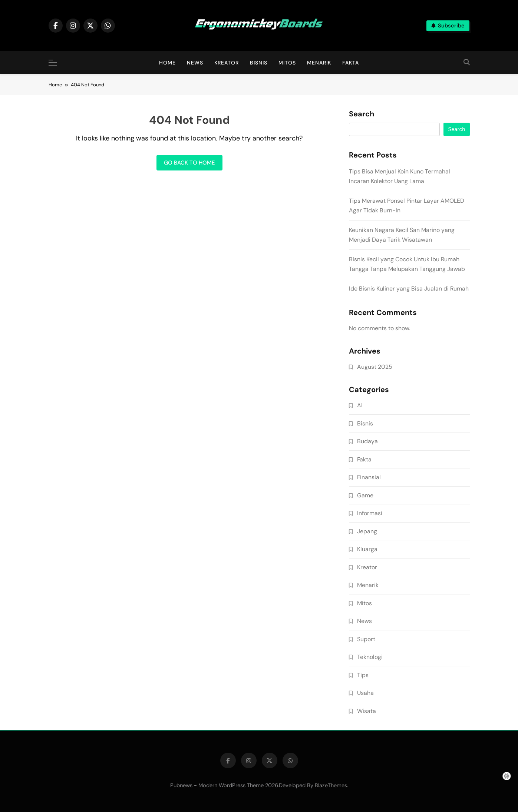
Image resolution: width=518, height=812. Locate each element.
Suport (366, 639)
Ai (360, 405)
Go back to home (189, 163)
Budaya (367, 441)
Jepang (367, 531)
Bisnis (259, 63)
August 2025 (375, 367)
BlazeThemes (331, 785)
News (195, 63)
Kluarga (367, 549)
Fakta (351, 63)
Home (167, 63)
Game (365, 495)
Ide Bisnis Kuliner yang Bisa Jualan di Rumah (409, 289)
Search (362, 114)
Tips (363, 675)
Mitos (287, 63)
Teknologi (370, 657)
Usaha (365, 693)
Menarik (319, 63)
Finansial (369, 477)
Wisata (367, 711)
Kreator (227, 63)
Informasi (370, 513)
